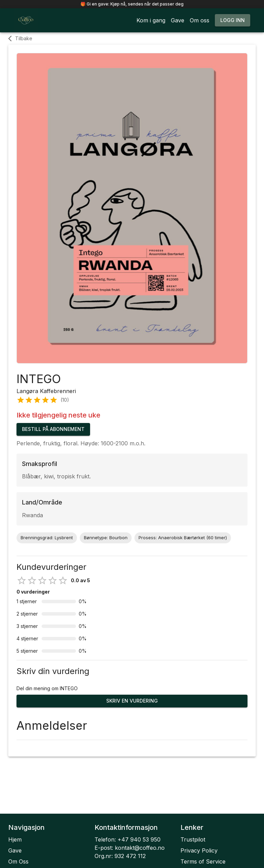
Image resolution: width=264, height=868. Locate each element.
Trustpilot (193, 839)
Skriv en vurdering (132, 701)
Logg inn (233, 20)
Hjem (15, 839)
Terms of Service (203, 861)
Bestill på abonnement (53, 429)
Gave (15, 850)
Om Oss (18, 861)
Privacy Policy (199, 850)
